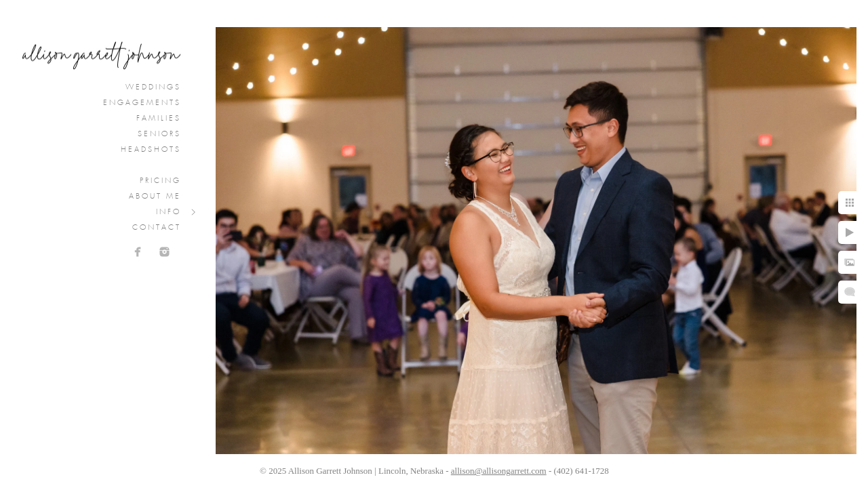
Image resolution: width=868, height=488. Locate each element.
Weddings (153, 87)
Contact (157, 228)
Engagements (142, 103)
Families (159, 119)
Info (169, 212)
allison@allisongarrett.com (499, 471)
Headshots (151, 150)
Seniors (159, 134)
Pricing (160, 181)
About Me (155, 197)
